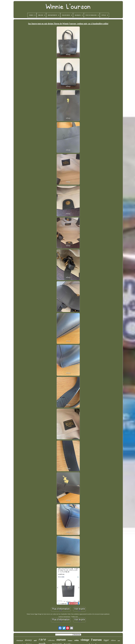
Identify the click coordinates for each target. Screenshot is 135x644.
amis (119, 641)
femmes (70, 641)
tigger (106, 640)
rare (42, 640)
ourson (61, 640)
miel (35, 640)
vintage (85, 640)
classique (20, 640)
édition (113, 640)
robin (77, 640)
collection (51, 640)
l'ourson (96, 640)
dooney (28, 640)
